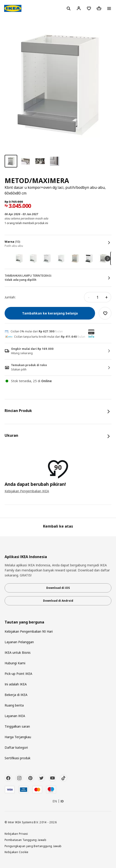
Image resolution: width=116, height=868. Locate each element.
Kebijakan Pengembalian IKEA (27, 491)
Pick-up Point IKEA (18, 674)
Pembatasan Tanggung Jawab (25, 840)
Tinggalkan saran (17, 726)
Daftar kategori (16, 747)
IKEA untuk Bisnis (18, 652)
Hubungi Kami (15, 663)
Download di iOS (58, 588)
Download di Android (58, 601)
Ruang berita (14, 705)
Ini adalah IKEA (16, 684)
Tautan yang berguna (24, 622)
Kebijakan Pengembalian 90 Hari (29, 631)
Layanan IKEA (15, 716)
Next (108, 258)
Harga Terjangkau (18, 737)
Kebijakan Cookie (17, 852)
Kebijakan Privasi (16, 834)
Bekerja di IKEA (16, 695)
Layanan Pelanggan (19, 642)
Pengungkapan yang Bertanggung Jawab (33, 846)
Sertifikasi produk (17, 758)
